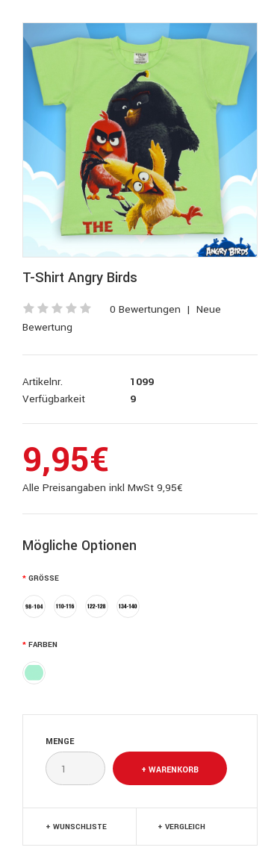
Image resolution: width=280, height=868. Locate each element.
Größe (44, 578)
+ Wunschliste (76, 827)
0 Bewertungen (145, 309)
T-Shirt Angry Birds (80, 278)
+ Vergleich (181, 827)
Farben (43, 645)
